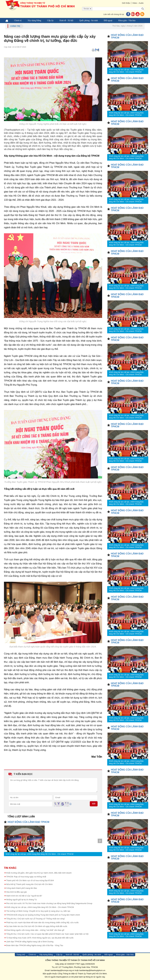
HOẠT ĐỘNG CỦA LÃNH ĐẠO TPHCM (28, 822)
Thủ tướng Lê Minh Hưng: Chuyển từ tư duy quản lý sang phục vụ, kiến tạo (38, 911)
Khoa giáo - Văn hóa (127, 20)
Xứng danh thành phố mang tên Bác (22, 888)
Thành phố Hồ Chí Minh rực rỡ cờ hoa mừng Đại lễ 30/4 (30, 880)
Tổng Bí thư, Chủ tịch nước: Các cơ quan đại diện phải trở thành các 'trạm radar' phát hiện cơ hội (47, 934)
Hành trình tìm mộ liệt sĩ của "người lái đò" (24, 896)
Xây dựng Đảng (34, 20)
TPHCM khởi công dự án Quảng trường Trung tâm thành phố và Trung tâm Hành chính (43, 915)
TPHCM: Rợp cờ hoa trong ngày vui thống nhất (26, 877)
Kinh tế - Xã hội (67, 20)
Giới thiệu (126, 3)
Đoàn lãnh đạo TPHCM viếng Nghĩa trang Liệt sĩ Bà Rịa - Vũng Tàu (35, 945)
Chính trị (18, 20)
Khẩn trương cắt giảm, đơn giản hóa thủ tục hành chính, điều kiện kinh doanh (39, 873)
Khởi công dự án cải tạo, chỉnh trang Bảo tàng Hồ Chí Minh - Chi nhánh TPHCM (40, 854)
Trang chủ (21, 955)
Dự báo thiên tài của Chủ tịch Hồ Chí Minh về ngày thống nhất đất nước (37, 926)
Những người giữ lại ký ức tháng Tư (21, 900)
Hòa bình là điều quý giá (16, 892)
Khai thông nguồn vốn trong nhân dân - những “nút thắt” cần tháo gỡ (35, 930)
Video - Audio (138, 3)
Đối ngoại (108, 20)
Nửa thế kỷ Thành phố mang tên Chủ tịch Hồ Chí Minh (29, 884)
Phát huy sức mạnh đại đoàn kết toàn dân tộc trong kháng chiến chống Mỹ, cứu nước (42, 922)
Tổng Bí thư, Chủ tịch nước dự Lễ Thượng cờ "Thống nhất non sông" (36, 919)
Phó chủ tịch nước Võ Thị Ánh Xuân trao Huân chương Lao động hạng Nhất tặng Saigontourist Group (49, 903)
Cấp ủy (50, 20)
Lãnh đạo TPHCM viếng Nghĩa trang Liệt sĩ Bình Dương (30, 942)
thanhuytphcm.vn (64, 977)
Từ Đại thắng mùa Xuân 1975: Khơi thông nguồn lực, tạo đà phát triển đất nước (40, 938)
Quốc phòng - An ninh (88, 20)
